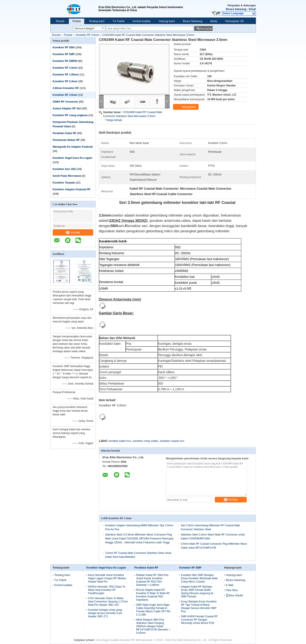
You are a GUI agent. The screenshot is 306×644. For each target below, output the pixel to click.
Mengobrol (186, 107)
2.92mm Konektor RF (66, 88)
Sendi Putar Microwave (67, 176)
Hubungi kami (167, 21)
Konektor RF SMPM (65, 61)
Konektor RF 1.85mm (66, 75)
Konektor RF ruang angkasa (70, 115)
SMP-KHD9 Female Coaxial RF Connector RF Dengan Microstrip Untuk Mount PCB (199, 620)
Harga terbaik (114, 120)
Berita (214, 21)
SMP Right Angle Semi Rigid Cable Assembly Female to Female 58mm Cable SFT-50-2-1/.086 (153, 610)
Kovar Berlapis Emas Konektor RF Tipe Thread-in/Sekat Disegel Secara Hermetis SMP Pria (199, 606)
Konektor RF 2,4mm (65, 81)
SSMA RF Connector (66, 102)
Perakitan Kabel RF (65, 133)
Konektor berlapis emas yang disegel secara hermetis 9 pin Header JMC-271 (105, 613)
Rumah (60, 21)
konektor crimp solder (146, 441)
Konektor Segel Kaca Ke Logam (73, 158)
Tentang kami (97, 21)
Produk (77, 21)
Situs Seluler (235, 595)
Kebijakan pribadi (84, 640)
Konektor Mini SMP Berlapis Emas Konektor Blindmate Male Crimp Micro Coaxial (199, 578)
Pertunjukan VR (234, 21)
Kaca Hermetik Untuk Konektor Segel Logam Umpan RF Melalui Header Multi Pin (107, 578)
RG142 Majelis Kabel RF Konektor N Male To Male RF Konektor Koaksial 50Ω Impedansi (153, 595)
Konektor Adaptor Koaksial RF (72, 189)
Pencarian (206, 29)
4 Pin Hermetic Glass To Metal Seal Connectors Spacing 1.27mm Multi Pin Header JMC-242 (108, 602)
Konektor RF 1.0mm (65, 68)
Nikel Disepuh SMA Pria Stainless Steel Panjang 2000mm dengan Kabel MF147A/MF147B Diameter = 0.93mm (153, 626)
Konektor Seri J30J (65, 169)
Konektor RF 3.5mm (87, 35)
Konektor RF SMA (64, 47)
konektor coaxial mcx (172, 441)
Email (252, 9)
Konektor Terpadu (64, 183)
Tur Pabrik (119, 21)
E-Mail (230, 585)
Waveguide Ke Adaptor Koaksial (73, 147)
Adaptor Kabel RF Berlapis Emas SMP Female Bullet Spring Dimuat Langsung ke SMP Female (197, 592)
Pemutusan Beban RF (66, 140)
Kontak (73, 232)
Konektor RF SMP (64, 54)
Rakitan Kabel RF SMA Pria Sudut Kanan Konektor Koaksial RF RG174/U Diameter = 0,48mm (152, 580)
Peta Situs (232, 590)
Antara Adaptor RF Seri (67, 108)
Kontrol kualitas (142, 21)
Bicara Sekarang (236, 9)
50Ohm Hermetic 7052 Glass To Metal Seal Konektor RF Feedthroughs (107, 590)
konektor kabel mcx (120, 441)
